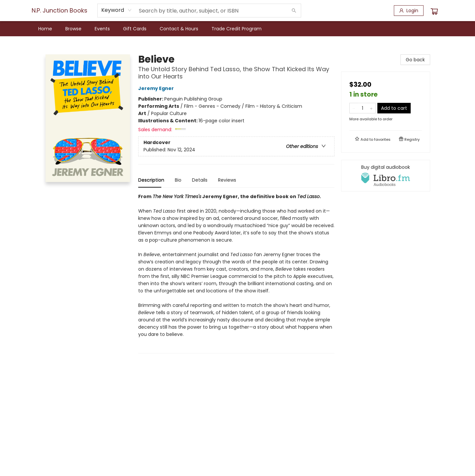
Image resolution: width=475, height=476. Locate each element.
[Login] (409, 11)
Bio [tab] (178, 180)
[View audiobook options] (386, 176)
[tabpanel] (236, 273)
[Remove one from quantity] (354, 108)
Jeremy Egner (157, 88)
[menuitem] (45, 29)
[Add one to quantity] (371, 108)
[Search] (294, 11)
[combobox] (117, 10)
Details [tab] (200, 180)
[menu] (237, 29)
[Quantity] (363, 108)
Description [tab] (151, 180)
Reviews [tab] (227, 180)
